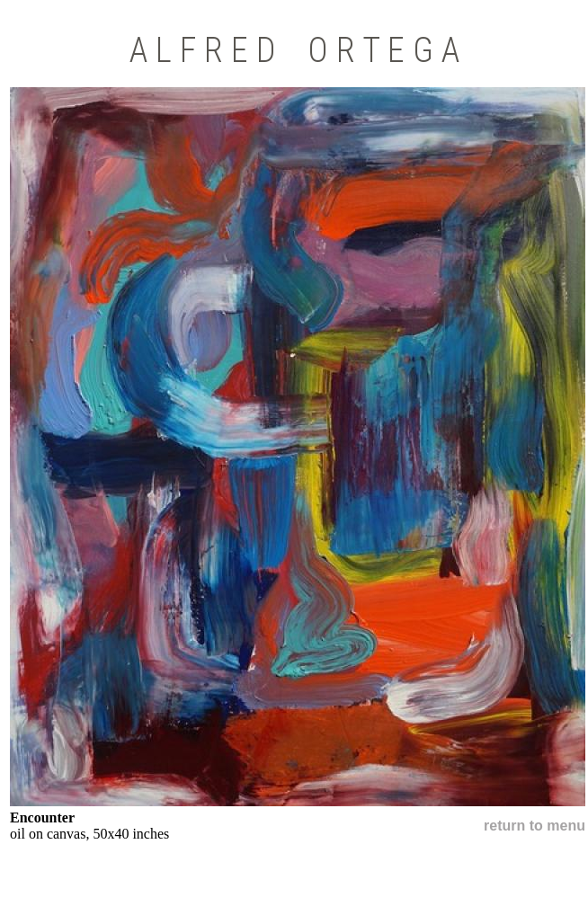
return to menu (535, 826)
